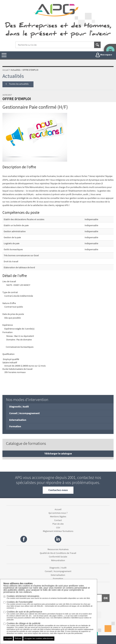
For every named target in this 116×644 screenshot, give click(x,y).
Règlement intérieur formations (58, 531)
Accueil (58, 509)
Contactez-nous (58, 490)
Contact (58, 520)
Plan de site (58, 524)
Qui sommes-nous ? (58, 513)
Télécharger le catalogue (58, 453)
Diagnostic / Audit (19, 406)
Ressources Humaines (58, 549)
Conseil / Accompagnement (24, 413)
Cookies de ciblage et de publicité (50, 628)
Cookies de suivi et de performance (50, 616)
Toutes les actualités (19, 84)
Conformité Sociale (58, 557)
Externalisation (18, 420)
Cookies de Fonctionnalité (50, 605)
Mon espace (104, 55)
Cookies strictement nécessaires (48, 597)
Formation (15, 426)
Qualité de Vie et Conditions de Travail (58, 553)
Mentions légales (58, 516)
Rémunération (58, 560)
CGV (58, 528)
